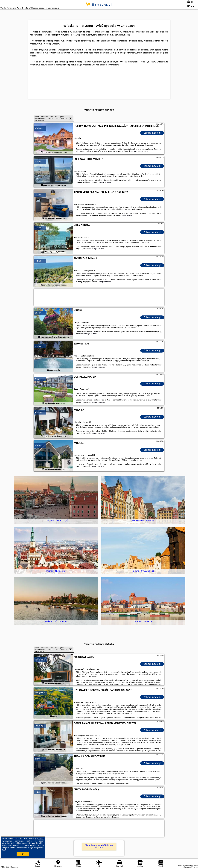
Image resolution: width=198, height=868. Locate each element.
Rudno (37, 759)
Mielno (38, 161)
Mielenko (39, 128)
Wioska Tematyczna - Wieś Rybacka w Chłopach (99, 846)
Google (41, 839)
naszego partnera (141, 151)
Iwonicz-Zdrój (41, 659)
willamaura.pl (99, 5)
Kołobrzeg (39, 726)
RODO (4, 850)
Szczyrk (38, 792)
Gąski (37, 379)
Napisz (195, 867)
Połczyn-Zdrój (41, 693)
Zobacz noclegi (152, 133)
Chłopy (38, 313)
